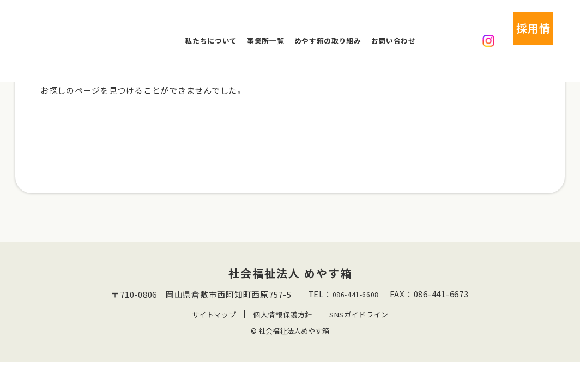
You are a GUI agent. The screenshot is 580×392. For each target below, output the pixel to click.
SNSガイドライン (359, 330)
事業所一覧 (265, 28)
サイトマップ (213, 330)
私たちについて (211, 28)
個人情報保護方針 (282, 330)
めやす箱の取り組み (328, 28)
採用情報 (508, 28)
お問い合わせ (394, 28)
